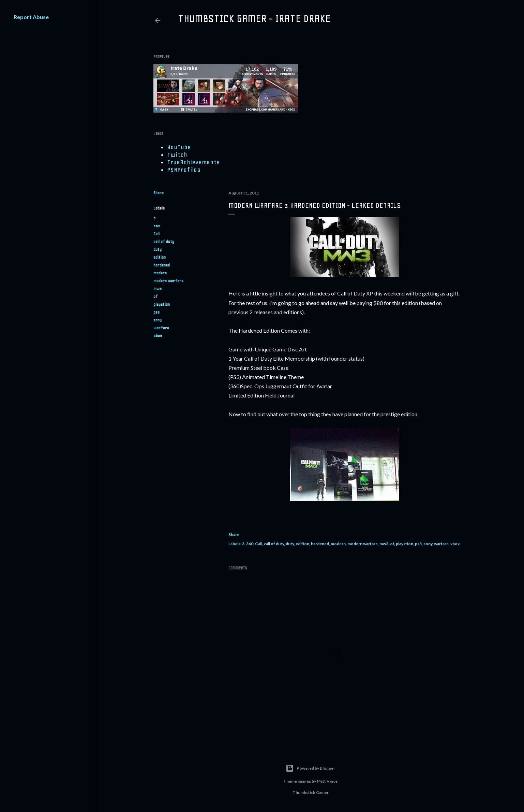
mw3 (158, 289)
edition (160, 257)
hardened (162, 265)
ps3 (157, 312)
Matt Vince (327, 781)
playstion (162, 304)
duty (158, 249)
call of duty (164, 242)
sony (158, 320)
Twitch (177, 155)
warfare (161, 328)
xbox (158, 336)
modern (160, 273)
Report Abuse (31, 17)
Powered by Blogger (310, 768)
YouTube (179, 147)
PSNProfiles (184, 170)
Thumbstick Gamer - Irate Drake (254, 18)
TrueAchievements (193, 162)
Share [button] (159, 193)
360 (157, 226)
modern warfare (168, 281)
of (156, 296)
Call (156, 234)
